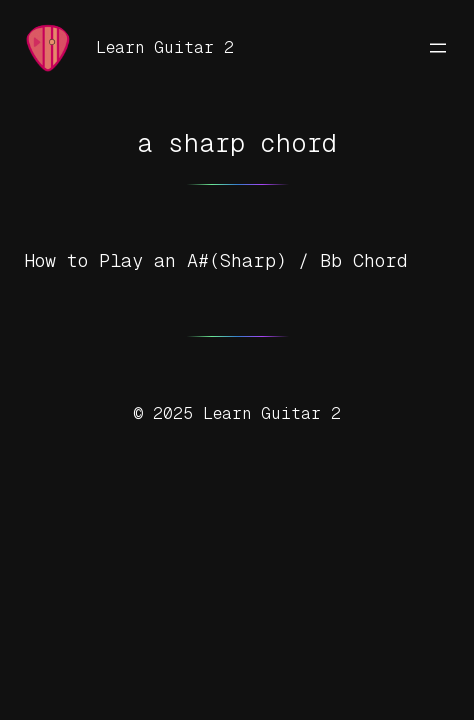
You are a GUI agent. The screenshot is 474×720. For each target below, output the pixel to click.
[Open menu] (438, 48)
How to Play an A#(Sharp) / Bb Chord (216, 260)
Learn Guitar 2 (165, 47)
